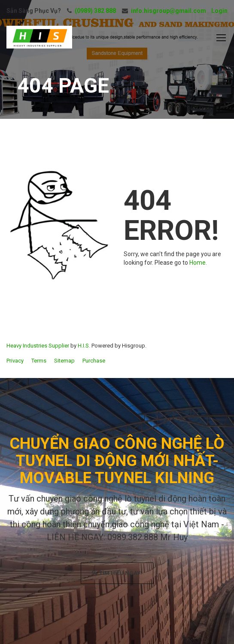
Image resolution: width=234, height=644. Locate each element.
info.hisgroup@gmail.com (169, 11)
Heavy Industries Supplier (38, 346)
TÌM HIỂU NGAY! (117, 573)
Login (219, 11)
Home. (198, 263)
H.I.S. (84, 346)
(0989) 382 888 (95, 11)
